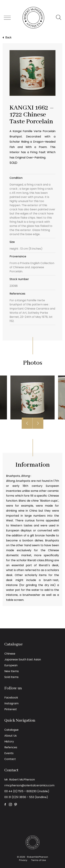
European (11, 665)
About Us (10, 736)
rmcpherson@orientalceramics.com (29, 785)
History (9, 741)
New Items (12, 671)
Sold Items (11, 677)
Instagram (11, 703)
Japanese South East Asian (23, 659)
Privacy (23, 860)
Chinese (10, 654)
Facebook (11, 698)
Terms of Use (39, 860)
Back (7, 38)
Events (9, 753)
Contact (10, 759)
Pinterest (11, 709)
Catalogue (11, 730)
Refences (11, 747)
